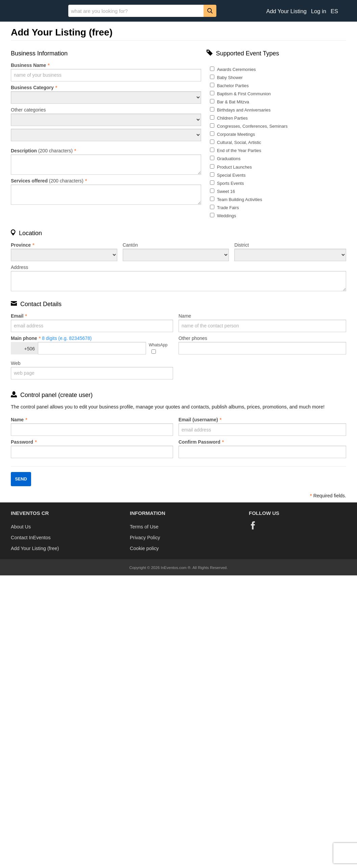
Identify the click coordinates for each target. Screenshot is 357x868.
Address (178, 278)
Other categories (106, 117)
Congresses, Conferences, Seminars (252, 126)
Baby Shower (230, 78)
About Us (21, 527)
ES (334, 11)
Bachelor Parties (233, 86)
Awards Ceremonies (236, 69)
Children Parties (232, 118)
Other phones (262, 345)
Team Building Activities (240, 200)
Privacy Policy (145, 538)
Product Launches (234, 167)
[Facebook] (253, 525)
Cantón (176, 252)
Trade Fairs (228, 208)
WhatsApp (158, 345)
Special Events (231, 175)
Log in (319, 11)
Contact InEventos (31, 538)
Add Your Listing (286, 11)
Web (92, 370)
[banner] (178, 11)
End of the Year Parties (239, 151)
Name (262, 323)
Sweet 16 (226, 191)
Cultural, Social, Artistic (239, 142)
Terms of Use (144, 527)
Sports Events (231, 183)
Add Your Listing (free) (35, 548)
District (290, 252)
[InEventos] (34, 12)
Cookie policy (144, 548)
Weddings (227, 216)
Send (21, 479)
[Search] (210, 11)
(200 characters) (106, 161)
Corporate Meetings (236, 134)
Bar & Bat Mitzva (233, 102)
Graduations (229, 159)
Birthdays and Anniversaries (244, 110)
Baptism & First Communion (244, 94)
